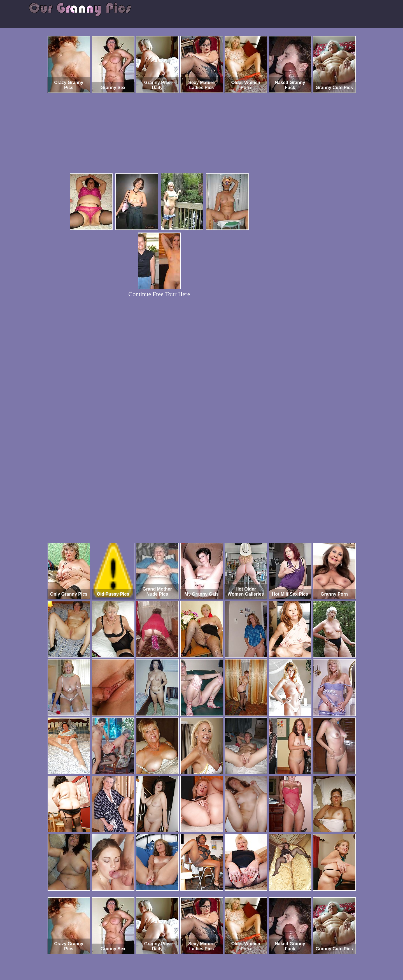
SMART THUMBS (211, 957)
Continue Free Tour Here (159, 294)
